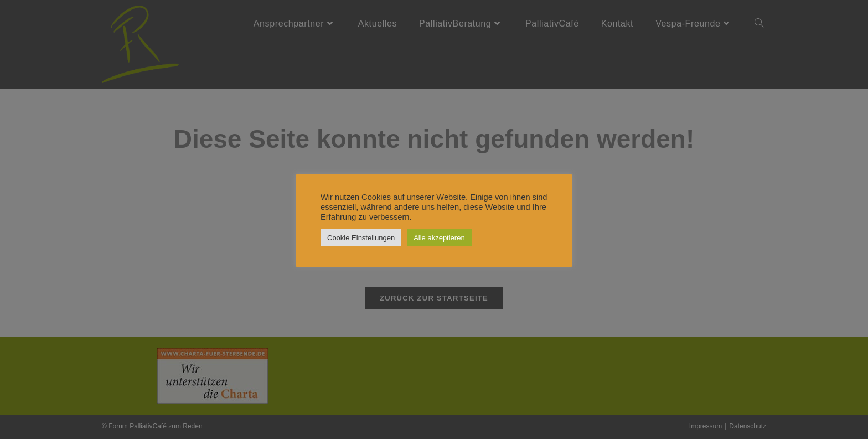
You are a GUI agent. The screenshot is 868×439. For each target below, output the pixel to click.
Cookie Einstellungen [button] (361, 238)
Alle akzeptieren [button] (439, 238)
